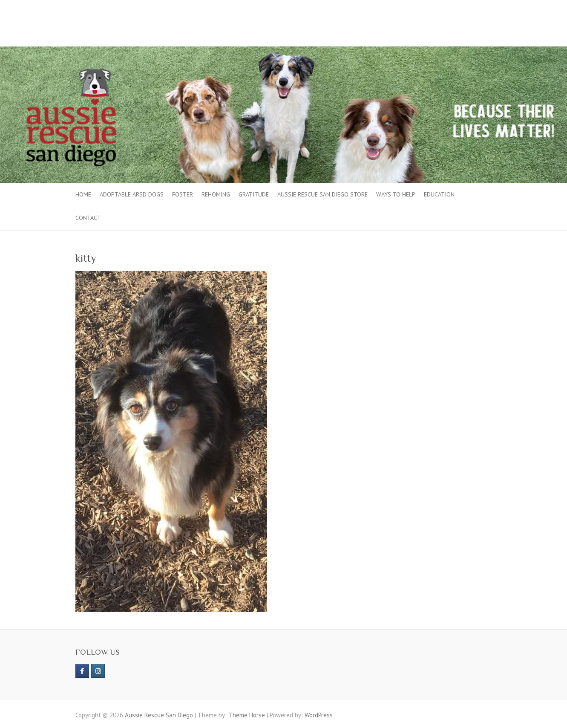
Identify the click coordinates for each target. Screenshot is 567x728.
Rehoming (216, 194)
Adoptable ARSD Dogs (132, 194)
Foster (183, 194)
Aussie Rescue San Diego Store (322, 194)
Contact (88, 218)
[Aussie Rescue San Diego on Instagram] (98, 671)
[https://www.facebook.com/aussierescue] (82, 671)
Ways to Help (396, 194)
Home (83, 194)
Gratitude (254, 194)
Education (439, 194)
